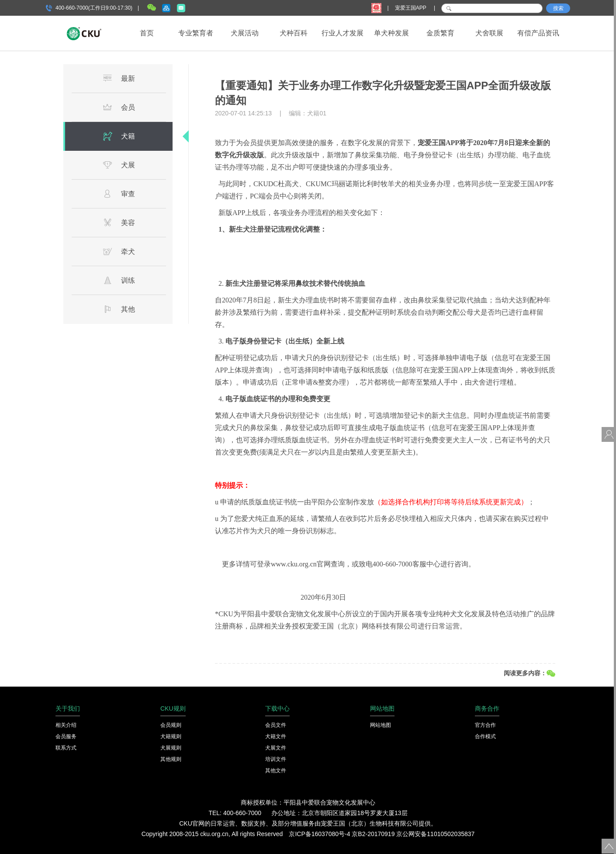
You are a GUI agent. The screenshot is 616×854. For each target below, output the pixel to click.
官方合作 (485, 725)
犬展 (119, 165)
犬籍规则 (171, 736)
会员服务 (66, 736)
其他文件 (276, 771)
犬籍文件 (276, 736)
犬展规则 (171, 748)
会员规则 (171, 725)
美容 (119, 222)
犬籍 (119, 136)
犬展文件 (276, 748)
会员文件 (276, 725)
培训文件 (276, 759)
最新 (119, 78)
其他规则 (171, 759)
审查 (119, 194)
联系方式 (66, 748)
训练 (119, 280)
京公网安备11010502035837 (435, 834)
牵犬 (119, 251)
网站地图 (381, 725)
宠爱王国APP (411, 8)
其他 (119, 309)
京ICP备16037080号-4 (319, 834)
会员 (119, 107)
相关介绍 (66, 725)
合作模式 (485, 736)
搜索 (558, 8)
